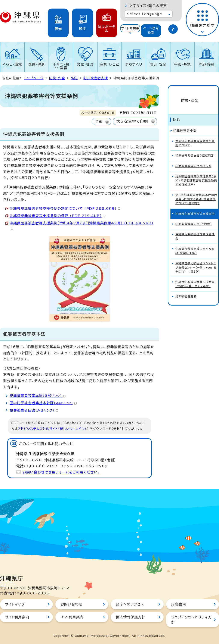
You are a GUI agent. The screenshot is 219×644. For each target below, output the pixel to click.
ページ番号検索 (151, 30)
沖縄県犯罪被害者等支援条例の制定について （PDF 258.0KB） (65, 209)
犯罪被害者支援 (96, 78)
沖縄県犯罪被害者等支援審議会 (195, 229)
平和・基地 (182, 64)
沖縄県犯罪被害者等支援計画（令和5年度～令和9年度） (195, 276)
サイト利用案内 (17, 617)
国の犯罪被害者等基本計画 (43, 403)
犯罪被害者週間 (186, 289)
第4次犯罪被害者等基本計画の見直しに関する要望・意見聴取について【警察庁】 (196, 192)
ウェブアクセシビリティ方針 (192, 620)
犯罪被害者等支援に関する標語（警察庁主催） (195, 243)
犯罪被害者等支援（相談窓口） (195, 148)
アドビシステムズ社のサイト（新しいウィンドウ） (52, 429)
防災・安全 (158, 64)
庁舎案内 (179, 604)
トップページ (34, 78)
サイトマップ (15, 604)
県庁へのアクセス (130, 604)
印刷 (99, 121)
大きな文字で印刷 (132, 121)
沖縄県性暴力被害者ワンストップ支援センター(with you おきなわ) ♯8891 (196, 260)
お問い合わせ (71, 604)
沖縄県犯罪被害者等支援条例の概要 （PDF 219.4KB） (57, 216)
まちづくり (134, 64)
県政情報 (207, 64)
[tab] (130, 31)
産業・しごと (109, 64)
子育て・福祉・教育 (61, 66)
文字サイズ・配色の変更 (148, 6)
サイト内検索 (130, 28)
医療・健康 (37, 64)
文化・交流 (85, 64)
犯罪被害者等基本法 (38, 396)
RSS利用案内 (72, 617)
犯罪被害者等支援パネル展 (193, 158)
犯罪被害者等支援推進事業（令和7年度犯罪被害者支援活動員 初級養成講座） (197, 173)
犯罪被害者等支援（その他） (194, 217)
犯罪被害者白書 (34, 410)
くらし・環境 (12, 64)
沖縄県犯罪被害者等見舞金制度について (195, 136)
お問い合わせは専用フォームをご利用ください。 (61, 472)
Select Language (144, 14)
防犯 (74, 78)
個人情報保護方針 (131, 617)
